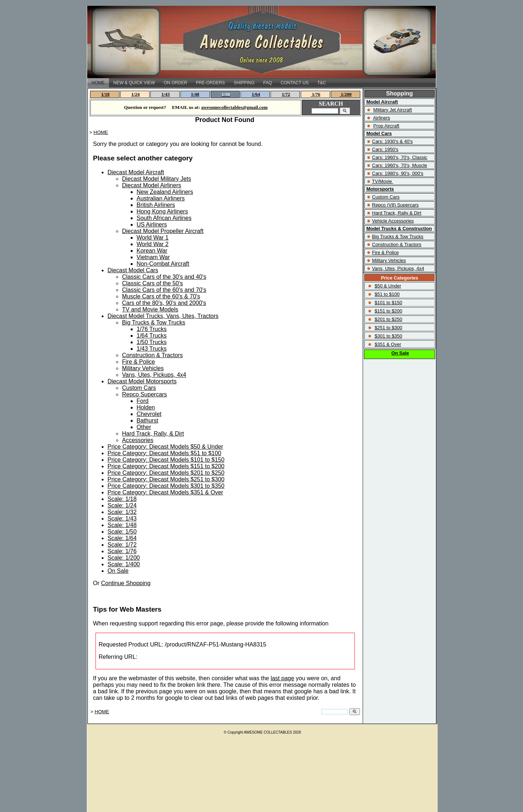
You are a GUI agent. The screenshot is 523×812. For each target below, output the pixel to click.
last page (282, 678)
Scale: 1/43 (122, 519)
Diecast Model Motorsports (142, 381)
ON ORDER (176, 83)
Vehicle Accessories (393, 221)
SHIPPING (244, 83)
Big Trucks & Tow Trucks (154, 323)
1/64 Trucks (152, 336)
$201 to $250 (388, 319)
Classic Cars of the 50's (153, 283)
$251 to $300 (388, 328)
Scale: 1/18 (122, 499)
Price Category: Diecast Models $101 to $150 (166, 460)
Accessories (138, 440)
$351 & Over (388, 344)
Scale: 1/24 (122, 505)
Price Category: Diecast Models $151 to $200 (166, 466)
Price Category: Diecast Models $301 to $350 (166, 486)
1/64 (256, 94)
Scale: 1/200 (124, 558)
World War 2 (153, 244)
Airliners (382, 118)
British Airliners (156, 205)
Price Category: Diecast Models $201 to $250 (166, 473)
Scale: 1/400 (124, 564)
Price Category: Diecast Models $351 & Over (165, 492)
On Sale (118, 571)
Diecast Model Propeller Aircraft (163, 231)
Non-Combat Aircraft (163, 264)
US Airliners (152, 225)
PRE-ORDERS (210, 83)
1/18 (106, 94)
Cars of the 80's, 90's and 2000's (164, 303)
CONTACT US (295, 83)
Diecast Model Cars (133, 270)
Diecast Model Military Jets (157, 179)
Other (144, 427)
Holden (146, 407)
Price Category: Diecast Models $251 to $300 (166, 479)
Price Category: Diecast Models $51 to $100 (164, 453)
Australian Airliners (161, 198)
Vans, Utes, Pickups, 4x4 (154, 375)
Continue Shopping (126, 583)
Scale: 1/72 (122, 545)
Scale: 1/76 (122, 551)
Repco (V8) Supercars (395, 205)
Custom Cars (139, 388)
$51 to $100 (387, 294)
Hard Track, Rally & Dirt (397, 213)
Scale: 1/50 (122, 532)
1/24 (135, 94)
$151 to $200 (388, 311)
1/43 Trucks (152, 349)
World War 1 (153, 238)
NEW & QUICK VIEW (134, 83)
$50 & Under (388, 286)
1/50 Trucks (152, 342)
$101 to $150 (388, 303)
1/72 (286, 94)
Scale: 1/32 (122, 512)
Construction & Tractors (152, 355)
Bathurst (147, 421)
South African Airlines (164, 218)
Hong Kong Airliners (162, 211)
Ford (143, 401)
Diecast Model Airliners (152, 185)
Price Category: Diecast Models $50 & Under (165, 447)
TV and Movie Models (150, 309)
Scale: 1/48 (122, 525)
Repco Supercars (145, 394)
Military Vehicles (143, 368)
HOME (98, 83)
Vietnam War (153, 257)
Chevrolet (149, 414)
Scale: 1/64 (122, 538)
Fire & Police (139, 362)
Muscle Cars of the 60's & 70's (161, 296)
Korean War (152, 251)
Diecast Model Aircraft (136, 172)
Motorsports (380, 189)
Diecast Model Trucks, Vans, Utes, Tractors (163, 316)
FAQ (268, 83)
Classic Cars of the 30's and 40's (164, 277)
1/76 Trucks (152, 329)
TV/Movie (382, 181)
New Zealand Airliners (165, 192)
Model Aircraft (382, 102)
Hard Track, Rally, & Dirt (153, 434)
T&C (322, 83)
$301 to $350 (388, 336)
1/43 (165, 94)
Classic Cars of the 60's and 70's (164, 290)
